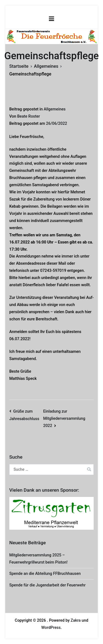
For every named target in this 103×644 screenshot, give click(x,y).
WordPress (51, 628)
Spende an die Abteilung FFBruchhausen (45, 574)
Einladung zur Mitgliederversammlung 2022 (64, 419)
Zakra (76, 620)
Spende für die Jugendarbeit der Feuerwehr (48, 585)
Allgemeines (55, 109)
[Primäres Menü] (51, 19)
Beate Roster (28, 116)
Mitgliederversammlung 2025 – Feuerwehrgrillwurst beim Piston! (38, 559)
